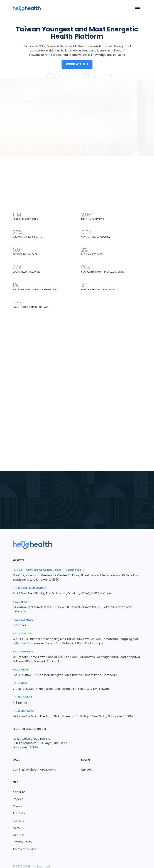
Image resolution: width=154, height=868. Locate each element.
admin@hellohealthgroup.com (34, 770)
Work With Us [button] (77, 65)
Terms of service (25, 849)
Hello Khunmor (23, 652)
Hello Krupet (21, 670)
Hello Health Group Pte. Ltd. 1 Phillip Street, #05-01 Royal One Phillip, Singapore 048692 (40, 743)
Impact (18, 799)
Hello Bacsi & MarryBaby (30, 588)
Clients (18, 806)
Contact (19, 835)
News (16, 828)
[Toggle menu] (138, 9)
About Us (19, 792)
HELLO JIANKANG (23, 711)
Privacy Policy (22, 842)
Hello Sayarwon (24, 620)
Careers (18, 821)
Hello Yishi (20, 683)
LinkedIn (87, 770)
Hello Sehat (21, 602)
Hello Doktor (22, 633)
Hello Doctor (22, 697)
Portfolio (19, 813)
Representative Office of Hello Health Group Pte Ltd (49, 570)
